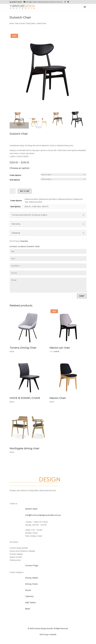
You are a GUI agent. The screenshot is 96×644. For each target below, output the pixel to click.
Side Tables (30, 603)
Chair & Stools (20, 23)
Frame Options (15, 175)
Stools (28, 590)
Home (12, 23)
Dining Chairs (31, 23)
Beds (28, 609)
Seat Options (15, 180)
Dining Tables (32, 578)
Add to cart (25, 191)
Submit (82, 296)
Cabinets (29, 596)
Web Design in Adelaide (48, 634)
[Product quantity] (13, 191)
